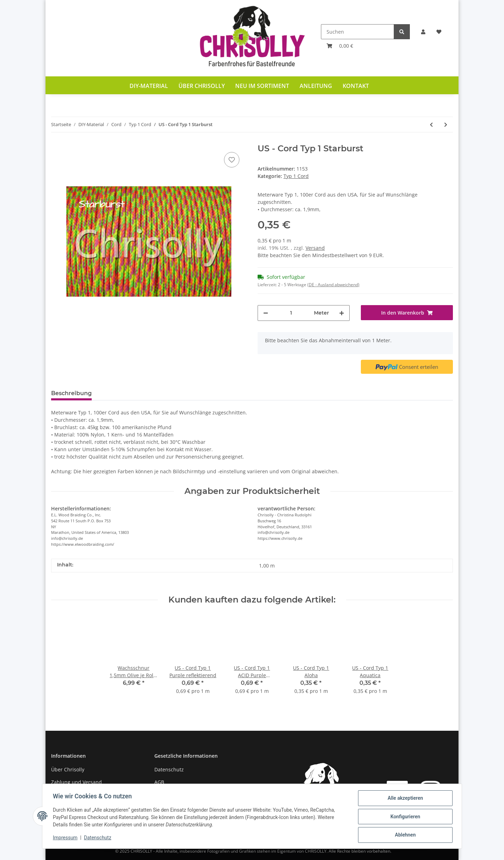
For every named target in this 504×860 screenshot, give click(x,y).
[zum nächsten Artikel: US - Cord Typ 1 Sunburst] (446, 125)
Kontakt (356, 86)
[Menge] (291, 313)
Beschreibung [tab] (71, 393)
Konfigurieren (404, 817)
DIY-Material (149, 86)
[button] (423, 32)
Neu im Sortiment (262, 86)
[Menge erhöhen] (342, 313)
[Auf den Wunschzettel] (232, 160)
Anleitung (316, 86)
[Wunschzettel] (439, 32)
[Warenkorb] (340, 46)
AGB (159, 782)
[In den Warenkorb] (407, 313)
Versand (315, 248)
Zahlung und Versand (76, 782)
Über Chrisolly (202, 86)
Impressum (66, 838)
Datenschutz (169, 769)
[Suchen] (358, 32)
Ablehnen (404, 835)
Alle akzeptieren (404, 799)
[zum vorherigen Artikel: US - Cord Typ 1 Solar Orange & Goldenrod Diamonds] (431, 125)
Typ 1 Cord (296, 176)
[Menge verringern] (266, 313)
